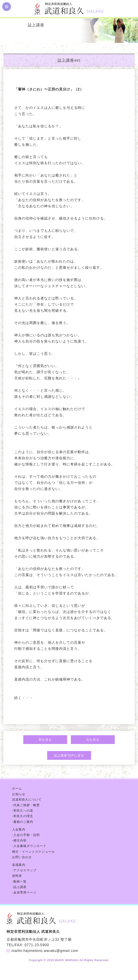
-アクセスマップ (24, 870)
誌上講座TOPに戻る (69, 755)
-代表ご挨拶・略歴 (26, 805)
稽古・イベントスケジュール (33, 852)
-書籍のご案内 (23, 822)
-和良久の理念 (23, 816)
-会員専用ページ (24, 892)
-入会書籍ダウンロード (29, 846)
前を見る (45, 740)
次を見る (93, 740)
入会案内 (19, 829)
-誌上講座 (19, 887)
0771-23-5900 (37, 945)
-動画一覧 (19, 881)
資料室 (17, 876)
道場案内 (19, 865)
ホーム (17, 788)
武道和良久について (27, 800)
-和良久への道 (23, 811)
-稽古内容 (19, 840)
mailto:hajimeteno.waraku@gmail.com (45, 951)
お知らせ (19, 794)
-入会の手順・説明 (26, 835)
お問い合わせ (22, 857)
